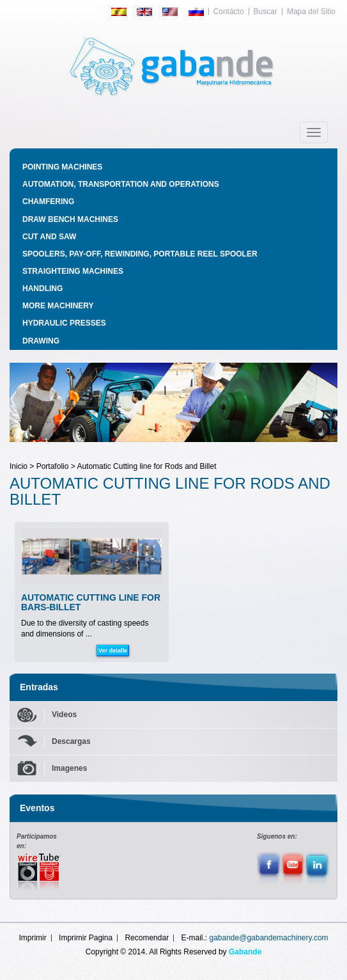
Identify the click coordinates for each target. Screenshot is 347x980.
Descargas (71, 741)
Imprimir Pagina (86, 938)
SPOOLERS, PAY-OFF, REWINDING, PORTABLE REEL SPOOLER (140, 254)
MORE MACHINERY (58, 306)
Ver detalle (113, 651)
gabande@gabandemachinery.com (269, 938)
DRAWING (41, 341)
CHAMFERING (48, 202)
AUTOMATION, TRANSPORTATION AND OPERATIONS (121, 184)
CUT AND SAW (49, 237)
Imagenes (69, 768)
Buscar (266, 12)
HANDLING (42, 288)
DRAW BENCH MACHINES (70, 219)
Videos (64, 715)
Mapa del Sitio (311, 12)
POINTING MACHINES (62, 167)
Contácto (229, 12)
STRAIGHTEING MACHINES (73, 271)
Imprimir (32, 938)
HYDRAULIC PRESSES (64, 323)
